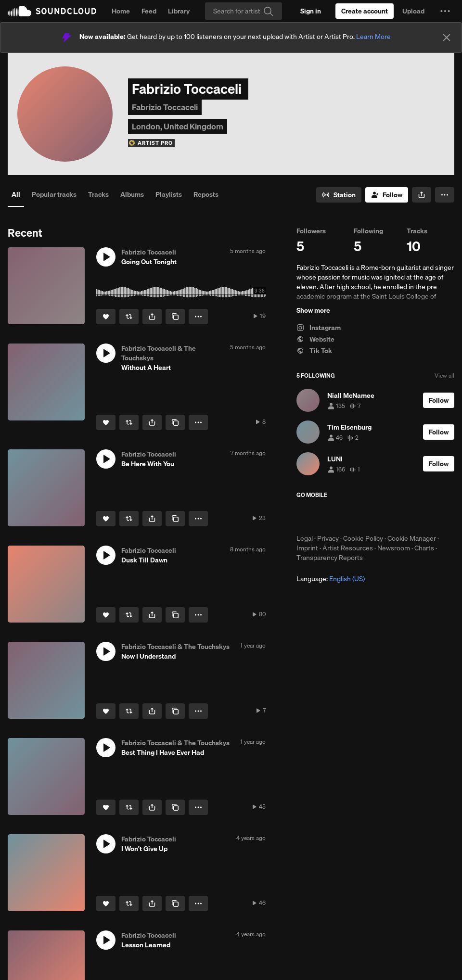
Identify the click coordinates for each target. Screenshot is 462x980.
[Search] (244, 11)
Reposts (206, 194)
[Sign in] (311, 11)
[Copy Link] (175, 317)
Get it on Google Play (391, 516)
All (16, 194)
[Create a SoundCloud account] (365, 11)
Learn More (373, 37)
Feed (149, 11)
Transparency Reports (330, 558)
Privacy (328, 538)
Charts (424, 548)
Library (179, 11)
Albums (132, 194)
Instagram (319, 328)
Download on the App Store (325, 516)
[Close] (447, 38)
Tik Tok (314, 351)
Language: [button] (331, 579)
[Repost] (129, 317)
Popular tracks (54, 194)
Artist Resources (348, 548)
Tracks (98, 194)
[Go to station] (339, 195)
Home (121, 11)
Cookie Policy (363, 538)
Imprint (307, 548)
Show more (313, 310)
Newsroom (394, 548)
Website (315, 339)
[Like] (106, 317)
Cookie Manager (412, 538)
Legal (305, 538)
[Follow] (387, 195)
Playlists (169, 194)
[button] (445, 11)
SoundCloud (52, 11)
